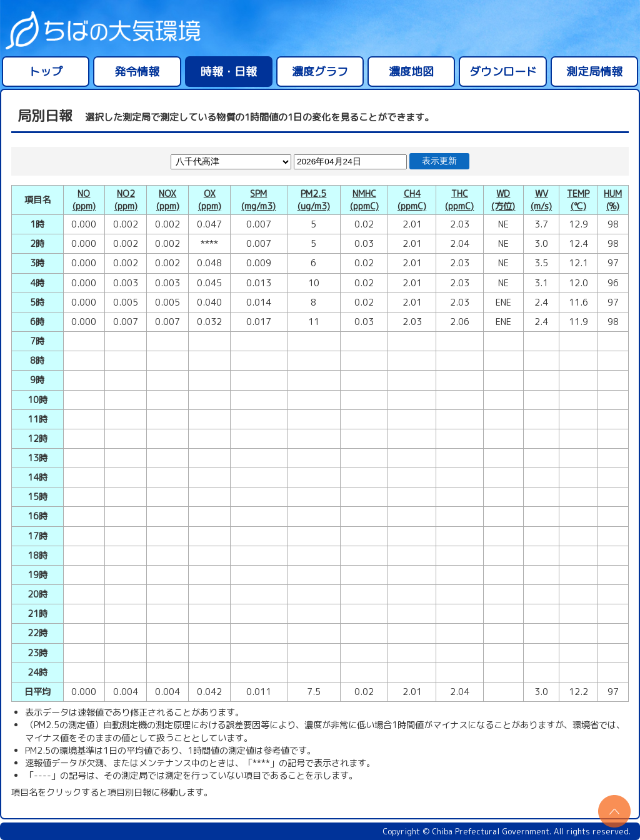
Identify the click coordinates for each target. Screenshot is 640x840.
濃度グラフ (320, 72)
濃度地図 (411, 72)
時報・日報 (229, 72)
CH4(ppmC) (412, 200)
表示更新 (439, 161)
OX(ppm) (210, 200)
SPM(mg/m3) (258, 200)
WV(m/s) (541, 200)
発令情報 (137, 72)
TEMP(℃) (578, 200)
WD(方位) (503, 200)
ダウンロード (503, 72)
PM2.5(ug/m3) (314, 200)
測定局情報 (594, 72)
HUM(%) (613, 200)
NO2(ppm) (126, 200)
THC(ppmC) (459, 200)
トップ (46, 72)
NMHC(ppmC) (364, 200)
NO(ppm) (84, 200)
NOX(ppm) (168, 200)
